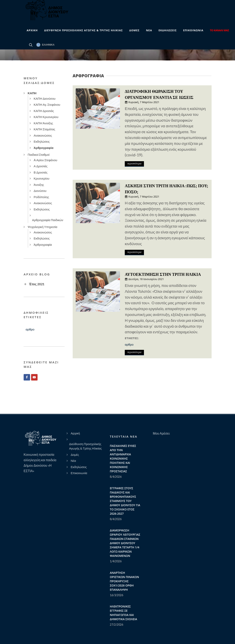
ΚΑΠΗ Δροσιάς (44, 111)
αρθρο (129, 344)
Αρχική (75, 433)
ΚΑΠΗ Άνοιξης (43, 123)
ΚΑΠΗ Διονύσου (45, 98)
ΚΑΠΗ (32, 93)
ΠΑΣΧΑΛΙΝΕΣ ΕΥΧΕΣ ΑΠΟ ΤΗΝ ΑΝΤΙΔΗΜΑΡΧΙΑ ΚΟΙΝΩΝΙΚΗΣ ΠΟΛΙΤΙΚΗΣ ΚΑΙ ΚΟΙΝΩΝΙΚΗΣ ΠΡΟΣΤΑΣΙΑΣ (123, 458)
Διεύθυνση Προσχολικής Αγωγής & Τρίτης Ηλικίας (85, 446)
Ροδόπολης (41, 197)
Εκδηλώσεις (42, 141)
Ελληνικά (45, 45)
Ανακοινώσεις (43, 135)
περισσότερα (134, 163)
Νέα (73, 461)
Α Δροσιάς (41, 166)
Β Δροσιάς (41, 172)
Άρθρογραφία (44, 148)
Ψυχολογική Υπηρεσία (42, 227)
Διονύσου (40, 191)
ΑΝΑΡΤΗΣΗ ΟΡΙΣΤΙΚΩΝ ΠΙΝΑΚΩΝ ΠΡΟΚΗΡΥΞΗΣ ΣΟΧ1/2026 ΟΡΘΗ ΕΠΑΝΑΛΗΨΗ (124, 581)
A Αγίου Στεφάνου (46, 160)
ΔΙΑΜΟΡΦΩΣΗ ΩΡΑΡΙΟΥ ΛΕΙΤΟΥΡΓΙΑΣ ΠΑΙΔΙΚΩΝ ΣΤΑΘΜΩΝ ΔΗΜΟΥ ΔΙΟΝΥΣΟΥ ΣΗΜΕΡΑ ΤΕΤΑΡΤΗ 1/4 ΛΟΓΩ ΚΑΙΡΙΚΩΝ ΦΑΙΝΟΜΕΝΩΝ (125, 543)
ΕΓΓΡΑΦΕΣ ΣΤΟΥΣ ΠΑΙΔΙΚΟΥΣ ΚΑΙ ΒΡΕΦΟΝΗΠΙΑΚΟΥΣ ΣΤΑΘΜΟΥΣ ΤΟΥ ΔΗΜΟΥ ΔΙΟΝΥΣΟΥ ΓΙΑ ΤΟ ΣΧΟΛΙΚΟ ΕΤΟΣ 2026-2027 (125, 501)
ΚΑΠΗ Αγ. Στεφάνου (47, 105)
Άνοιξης (39, 185)
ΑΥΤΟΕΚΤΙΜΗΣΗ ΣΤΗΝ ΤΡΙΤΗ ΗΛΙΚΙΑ (163, 274)
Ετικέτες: (132, 338)
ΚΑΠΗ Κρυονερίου (46, 117)
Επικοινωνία (79, 473)
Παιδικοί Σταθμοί (39, 155)
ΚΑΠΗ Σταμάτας (45, 129)
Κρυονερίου (42, 178)
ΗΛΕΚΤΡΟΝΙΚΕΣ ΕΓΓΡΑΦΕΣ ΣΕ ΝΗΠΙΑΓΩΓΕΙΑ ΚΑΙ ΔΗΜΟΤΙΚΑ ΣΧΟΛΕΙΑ (123, 613)
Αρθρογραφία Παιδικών (48, 220)
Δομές (75, 455)
